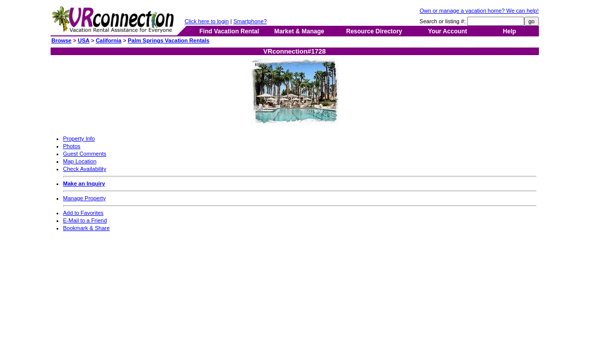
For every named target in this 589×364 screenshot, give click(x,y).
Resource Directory (374, 31)
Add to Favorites (83, 213)
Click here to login (207, 21)
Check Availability (85, 169)
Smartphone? (250, 21)
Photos (72, 146)
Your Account (448, 31)
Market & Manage (299, 31)
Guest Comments (85, 154)
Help (510, 31)
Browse (62, 40)
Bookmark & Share (87, 228)
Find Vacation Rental (229, 31)
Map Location (80, 161)
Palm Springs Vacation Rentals (168, 40)
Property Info (79, 139)
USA (84, 40)
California (109, 40)
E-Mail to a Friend (85, 220)
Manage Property (85, 198)
